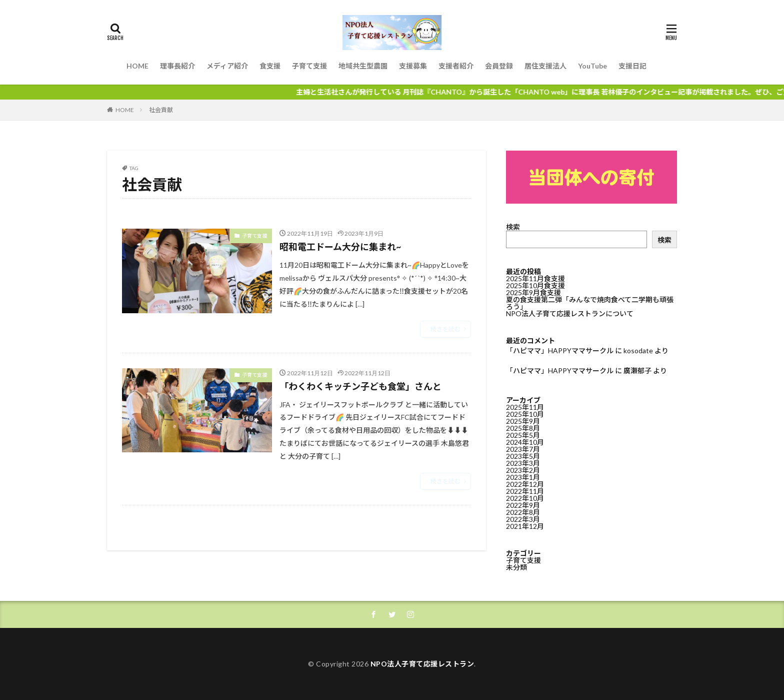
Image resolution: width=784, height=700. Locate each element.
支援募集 (413, 66)
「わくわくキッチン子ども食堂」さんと (360, 386)
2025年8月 (523, 428)
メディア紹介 (227, 66)
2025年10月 (525, 414)
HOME (137, 66)
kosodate (638, 351)
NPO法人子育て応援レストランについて (570, 313)
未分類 (516, 567)
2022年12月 (525, 484)
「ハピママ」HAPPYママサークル (560, 351)
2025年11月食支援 (535, 278)
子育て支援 (309, 66)
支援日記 (632, 66)
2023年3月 (523, 463)
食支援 (270, 66)
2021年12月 (525, 526)
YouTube (592, 66)
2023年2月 (523, 470)
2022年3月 (523, 519)
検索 (513, 227)
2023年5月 (523, 456)
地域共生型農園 (363, 66)
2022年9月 (523, 505)
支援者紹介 (456, 66)
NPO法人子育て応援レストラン (422, 664)
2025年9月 (523, 421)
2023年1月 (523, 477)
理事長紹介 (177, 66)
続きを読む (445, 329)
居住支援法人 (545, 66)
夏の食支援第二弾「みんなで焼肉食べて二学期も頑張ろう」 (590, 303)
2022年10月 (525, 498)
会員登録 (499, 66)
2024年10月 (525, 442)
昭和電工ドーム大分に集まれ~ (340, 247)
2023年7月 (523, 449)
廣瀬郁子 (637, 371)
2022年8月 (523, 512)
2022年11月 (525, 491)
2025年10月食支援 (535, 285)
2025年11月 (525, 407)
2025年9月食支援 (533, 292)
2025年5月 (523, 435)
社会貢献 (161, 110)
